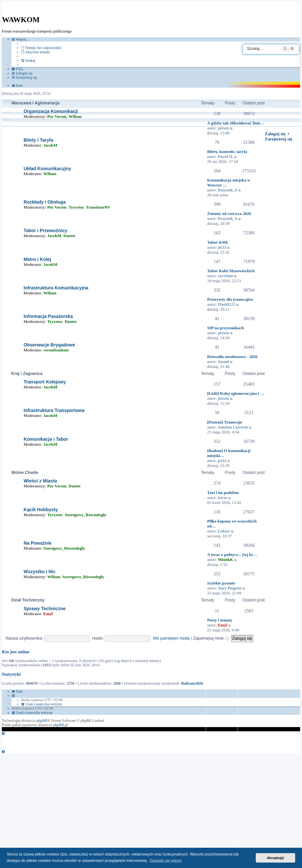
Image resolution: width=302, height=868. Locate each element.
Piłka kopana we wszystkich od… (232, 524)
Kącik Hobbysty (41, 510)
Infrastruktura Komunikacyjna (56, 288)
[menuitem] (41, 48)
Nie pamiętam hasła (171, 638)
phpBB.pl (61, 725)
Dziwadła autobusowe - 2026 (232, 357)
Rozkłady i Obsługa (45, 202)
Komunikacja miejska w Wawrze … (229, 183)
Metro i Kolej (37, 259)
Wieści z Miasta (40, 481)
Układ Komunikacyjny (47, 169)
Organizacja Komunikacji (51, 111)
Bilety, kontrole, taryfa (227, 152)
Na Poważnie (38, 543)
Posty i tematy (220, 620)
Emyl (48, 614)
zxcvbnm (225, 276)
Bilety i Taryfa (38, 140)
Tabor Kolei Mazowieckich (231, 271)
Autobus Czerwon (233, 427)
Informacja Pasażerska (48, 316)
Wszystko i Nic (40, 572)
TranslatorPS (98, 207)
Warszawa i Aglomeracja (35, 103)
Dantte (69, 236)
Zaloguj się (275, 134)
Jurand (223, 362)
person (223, 128)
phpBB (42, 721)
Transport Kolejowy (45, 382)
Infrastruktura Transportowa (54, 410)
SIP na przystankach (225, 328)
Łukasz (224, 531)
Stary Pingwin (230, 588)
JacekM (50, 145)
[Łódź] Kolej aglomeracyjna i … (236, 393)
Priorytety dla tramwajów (230, 299)
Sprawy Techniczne (45, 609)
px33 (222, 247)
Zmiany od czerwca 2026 (229, 214)
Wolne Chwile (25, 473)
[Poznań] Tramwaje (225, 422)
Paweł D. (225, 156)
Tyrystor (76, 207)
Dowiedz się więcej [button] (166, 861)
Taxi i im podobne (223, 493)
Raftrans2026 (192, 683)
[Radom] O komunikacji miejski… (229, 453)
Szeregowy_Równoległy (86, 515)
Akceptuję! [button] (276, 858)
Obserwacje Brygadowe (49, 345)
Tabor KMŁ (218, 242)
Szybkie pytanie (221, 583)
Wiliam (75, 116)
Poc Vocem (57, 116)
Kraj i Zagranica (27, 374)
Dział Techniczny (28, 600)
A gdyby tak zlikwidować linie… (236, 123)
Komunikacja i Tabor (46, 439)
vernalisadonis (56, 350)
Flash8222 (226, 304)
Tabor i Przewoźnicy (45, 230)
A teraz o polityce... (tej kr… (232, 555)
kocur (222, 498)
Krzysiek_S (227, 190)
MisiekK (225, 559)
